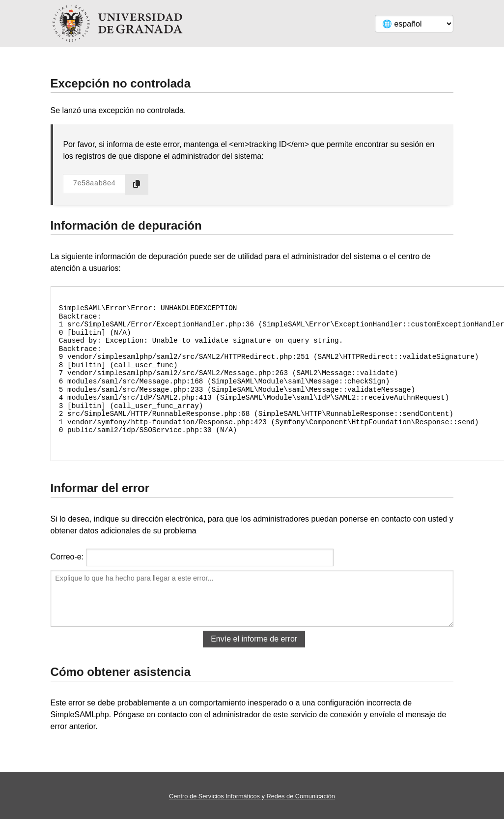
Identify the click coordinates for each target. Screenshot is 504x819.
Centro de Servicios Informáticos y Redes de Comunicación (252, 796)
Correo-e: (67, 557)
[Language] (414, 24)
